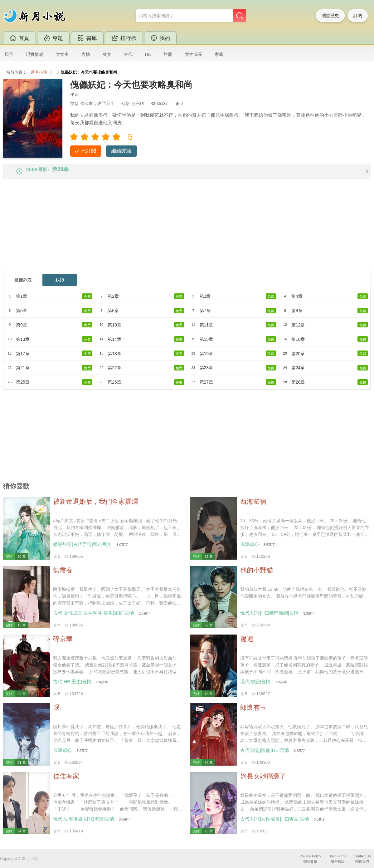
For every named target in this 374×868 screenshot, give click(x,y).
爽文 (107, 54)
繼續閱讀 (121, 151)
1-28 (60, 286)
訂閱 (358, 16)
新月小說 (39, 72)
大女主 (62, 54)
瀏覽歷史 (330, 16)
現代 (9, 54)
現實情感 (35, 54)
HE (148, 54)
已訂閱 (89, 151)
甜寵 (168, 54)
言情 (86, 54)
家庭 (219, 54)
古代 (128, 54)
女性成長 (193, 54)
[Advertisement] (187, 233)
